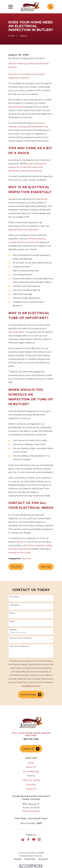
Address (13, 630)
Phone (12, 613)
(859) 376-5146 (41, 549)
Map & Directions (31, 811)
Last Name (14, 605)
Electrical (26, 559)
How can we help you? (20, 646)
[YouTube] (34, 839)
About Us (31, 767)
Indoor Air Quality (31, 780)
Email (12, 622)
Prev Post (16, 567)
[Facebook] (28, 839)
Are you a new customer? (21, 638)
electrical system (17, 107)
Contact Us (31, 749)
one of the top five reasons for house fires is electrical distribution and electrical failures (28, 167)
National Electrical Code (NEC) (24, 230)
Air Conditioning (31, 771)
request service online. (20, 552)
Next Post (46, 567)
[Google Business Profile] (23, 839)
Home (31, 763)
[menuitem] (18, 859)
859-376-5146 (31, 739)
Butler (44, 199)
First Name (14, 597)
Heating (31, 776)
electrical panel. (16, 332)
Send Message (31, 695)
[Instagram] (39, 839)
